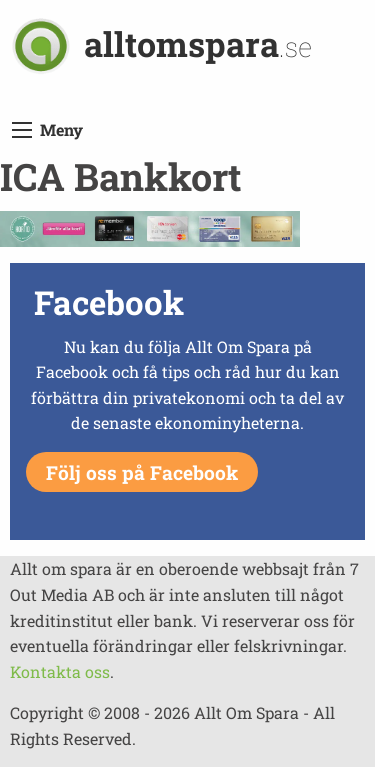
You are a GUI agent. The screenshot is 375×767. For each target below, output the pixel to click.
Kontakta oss (60, 671)
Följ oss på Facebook (142, 472)
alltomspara (198, 43)
